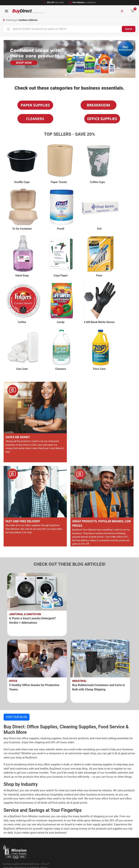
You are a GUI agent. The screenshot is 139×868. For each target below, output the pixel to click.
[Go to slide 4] (73, 75)
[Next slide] (130, 59)
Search (129, 29)
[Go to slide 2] (68, 75)
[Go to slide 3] (71, 75)
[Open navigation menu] (7, 11)
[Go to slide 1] (66, 75)
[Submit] (8, 29)
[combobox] (62, 29)
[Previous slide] (9, 59)
